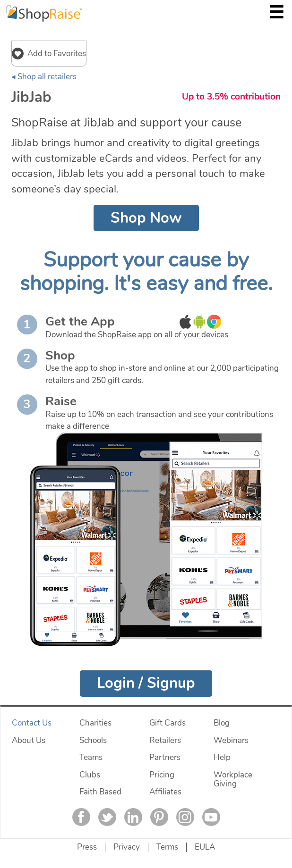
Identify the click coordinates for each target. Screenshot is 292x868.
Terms (167, 847)
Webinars (231, 740)
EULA (205, 847)
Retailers (165, 740)
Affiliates (165, 792)
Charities (95, 723)
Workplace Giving (233, 780)
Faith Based (100, 792)
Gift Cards (167, 723)
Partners (165, 757)
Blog (222, 723)
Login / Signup (146, 683)
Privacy (127, 847)
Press (87, 847)
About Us (29, 740)
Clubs (90, 775)
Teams (91, 757)
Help (222, 757)
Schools (93, 740)
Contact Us (32, 723)
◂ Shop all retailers (44, 77)
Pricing (162, 775)
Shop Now (146, 218)
